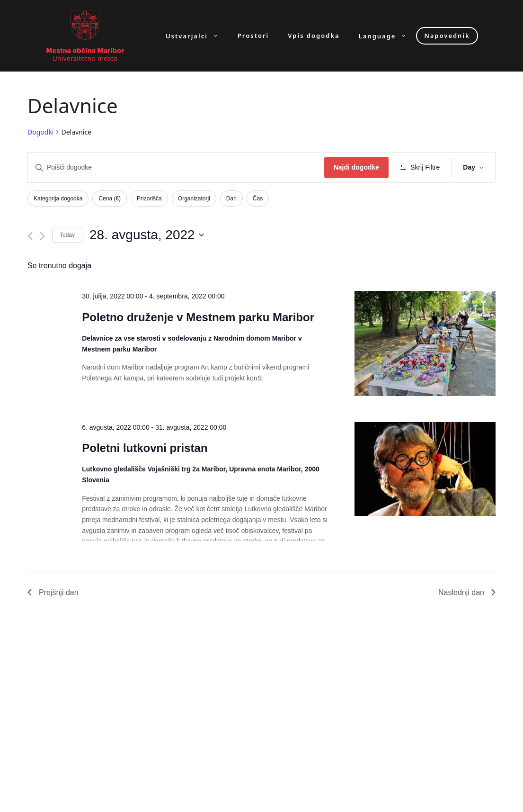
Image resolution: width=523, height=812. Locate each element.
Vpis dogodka (314, 36)
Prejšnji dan (53, 592)
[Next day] (42, 236)
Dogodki (40, 132)
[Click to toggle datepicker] (147, 235)
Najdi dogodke (356, 167)
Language (388, 36)
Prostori (253, 36)
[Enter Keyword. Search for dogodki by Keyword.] (176, 167)
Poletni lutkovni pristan (145, 448)
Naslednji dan (467, 592)
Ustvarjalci (197, 36)
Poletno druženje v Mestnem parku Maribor (198, 317)
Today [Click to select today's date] (67, 235)
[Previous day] (30, 236)
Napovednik (447, 36)
